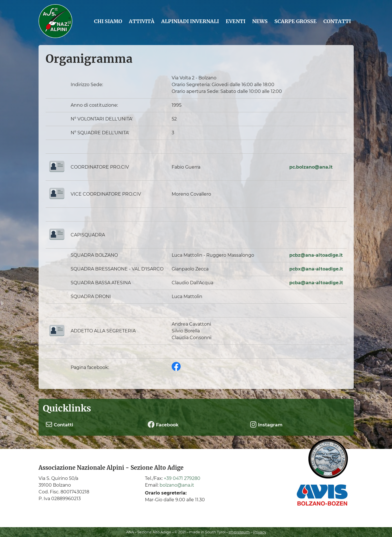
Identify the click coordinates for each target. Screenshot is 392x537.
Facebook (163, 424)
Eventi (236, 21)
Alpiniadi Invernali (190, 21)
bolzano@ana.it (177, 485)
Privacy (260, 532)
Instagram (266, 424)
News (260, 21)
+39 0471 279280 (182, 478)
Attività (142, 21)
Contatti (337, 21)
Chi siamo (108, 21)
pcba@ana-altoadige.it (316, 283)
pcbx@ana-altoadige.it (316, 269)
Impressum (239, 532)
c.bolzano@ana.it (313, 167)
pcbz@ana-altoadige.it (316, 255)
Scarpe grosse (295, 21)
